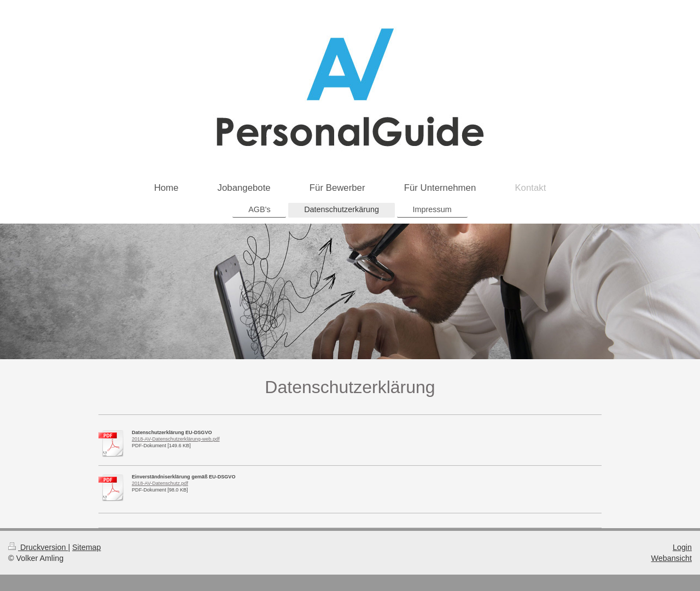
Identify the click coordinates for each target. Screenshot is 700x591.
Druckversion (38, 547)
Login (682, 547)
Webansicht (672, 558)
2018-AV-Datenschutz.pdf (160, 483)
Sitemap (86, 547)
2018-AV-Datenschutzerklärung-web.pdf (176, 439)
